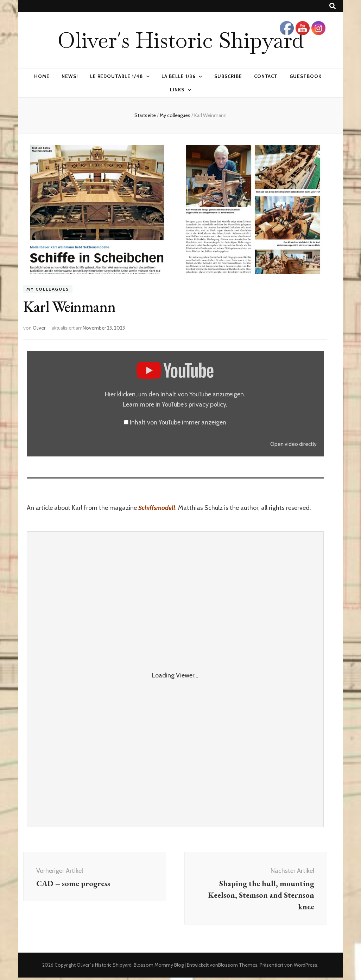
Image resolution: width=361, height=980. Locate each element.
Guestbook (306, 76)
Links (177, 90)
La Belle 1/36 (179, 76)
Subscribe (228, 76)
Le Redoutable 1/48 (117, 76)
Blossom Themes (238, 967)
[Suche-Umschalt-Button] (332, 6)
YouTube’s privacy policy (194, 404)
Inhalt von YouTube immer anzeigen (178, 422)
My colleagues (48, 289)
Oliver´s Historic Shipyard (180, 40)
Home (42, 76)
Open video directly (293, 444)
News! (70, 76)
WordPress (306, 967)
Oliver (39, 328)
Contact (266, 76)
